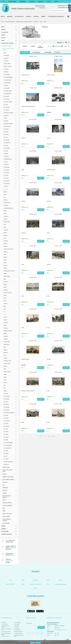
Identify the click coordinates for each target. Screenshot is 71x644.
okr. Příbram (6, 404)
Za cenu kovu (5, 32)
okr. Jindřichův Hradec (8, 124)
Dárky (3, 40)
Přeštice (5, 325)
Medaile (3, 29)
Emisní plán (17, 624)
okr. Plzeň (36, 22)
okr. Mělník (6, 154)
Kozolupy (6, 241)
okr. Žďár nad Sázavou (8, 462)
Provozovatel (18, 630)
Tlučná (5, 355)
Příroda (4, 500)
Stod (5, 347)
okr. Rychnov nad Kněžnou (9, 413)
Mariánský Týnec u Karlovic (9, 271)
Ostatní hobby (5, 531)
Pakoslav (6, 303)
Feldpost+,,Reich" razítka (8, 477)
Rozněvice (6, 336)
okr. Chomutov (7, 107)
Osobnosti (5, 490)
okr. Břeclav (6, 72)
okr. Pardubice (7, 181)
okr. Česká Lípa (7, 74)
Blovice (5, 194)
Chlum (5, 214)
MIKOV (61, 580)
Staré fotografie (6, 523)
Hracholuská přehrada (8, 208)
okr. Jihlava (6, 121)
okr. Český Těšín (7, 83)
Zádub (5, 377)
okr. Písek (6, 186)
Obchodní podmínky (7, 632)
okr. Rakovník (6, 407)
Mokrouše (6, 282)
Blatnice (5, 192)
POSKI (36, 588)
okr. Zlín (5, 456)
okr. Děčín (6, 85)
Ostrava (3, 38)
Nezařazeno (6, 464)
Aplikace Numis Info (19, 631)
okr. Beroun (6, 58)
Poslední (53, 436)
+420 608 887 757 (63, 7)
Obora (5, 298)
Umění (4, 511)
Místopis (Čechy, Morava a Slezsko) (24, 22)
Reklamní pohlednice (7, 503)
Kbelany (5, 233)
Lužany (5, 263)
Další (49, 436)
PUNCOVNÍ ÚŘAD (11, 584)
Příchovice (6, 328)
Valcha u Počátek (7, 372)
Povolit (33, 643)
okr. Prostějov (6, 399)
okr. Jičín (5, 118)
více (51, 641)
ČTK (48, 584)
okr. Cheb (6, 104)
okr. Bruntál (6, 69)
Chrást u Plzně (7, 222)
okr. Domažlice (7, 88)
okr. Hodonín (6, 96)
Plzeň (41, 22)
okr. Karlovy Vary (7, 126)
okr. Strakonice (7, 421)
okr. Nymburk (6, 170)
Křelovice (6, 252)
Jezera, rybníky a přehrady (8, 479)
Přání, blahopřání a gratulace (7, 497)
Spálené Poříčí (7, 342)
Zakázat (38, 643)
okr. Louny (6, 151)
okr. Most (6, 162)
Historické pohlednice (10, 22)
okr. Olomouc (6, 173)
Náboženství (5, 488)
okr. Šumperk (6, 426)
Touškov (5, 358)
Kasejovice (6, 230)
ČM (10, 580)
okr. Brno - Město (7, 64)
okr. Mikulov (6, 156)
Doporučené (25, 52)
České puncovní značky (5, 626)
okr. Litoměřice (7, 148)
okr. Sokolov (6, 418)
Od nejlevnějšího (36, 52)
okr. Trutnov (6, 437)
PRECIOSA (35, 580)
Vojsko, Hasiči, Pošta (7, 514)
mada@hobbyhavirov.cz (62, 5)
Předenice (6, 323)
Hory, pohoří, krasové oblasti (7, 471)
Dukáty (3, 35)
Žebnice (5, 383)
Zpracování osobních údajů (19, 636)
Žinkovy (5, 391)
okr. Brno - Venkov (7, 66)
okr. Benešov (6, 55)
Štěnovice (6, 353)
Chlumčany (6, 216)
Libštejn (5, 257)
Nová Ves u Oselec (8, 293)
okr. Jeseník (6, 115)
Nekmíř (5, 287)
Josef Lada (5, 482)
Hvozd (5, 211)
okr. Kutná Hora (7, 143)
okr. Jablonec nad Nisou (9, 113)
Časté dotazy (5, 624)
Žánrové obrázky (6, 516)
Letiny (5, 254)
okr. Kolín (6, 137)
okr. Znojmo (6, 459)
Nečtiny (5, 284)
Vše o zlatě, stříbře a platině (6, 634)
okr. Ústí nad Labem (8, 445)
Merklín (5, 274)
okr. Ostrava (6, 178)
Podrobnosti (66, 115)
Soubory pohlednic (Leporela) (7, 520)
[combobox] (69, 42)
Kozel (5, 238)
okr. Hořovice (6, 99)
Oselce (5, 301)
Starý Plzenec (6, 344)
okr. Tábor (6, 429)
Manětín (5, 268)
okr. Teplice (6, 434)
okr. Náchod (6, 164)
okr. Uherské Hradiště (8, 443)
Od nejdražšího (48, 52)
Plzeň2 (5, 317)
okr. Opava (6, 175)
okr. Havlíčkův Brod (8, 94)
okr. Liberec (6, 145)
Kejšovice (6, 235)
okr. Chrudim (6, 110)
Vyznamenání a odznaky (7, 43)
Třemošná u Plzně (7, 361)
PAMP (23, 584)
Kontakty (17, 628)
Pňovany (6, 320)
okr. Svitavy (6, 423)
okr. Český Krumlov (8, 80)
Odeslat (41, 627)
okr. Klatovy (6, 134)
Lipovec (5, 260)
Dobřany (5, 200)
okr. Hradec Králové (8, 102)
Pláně (5, 306)
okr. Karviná (6, 129)
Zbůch (5, 380)
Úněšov (5, 366)
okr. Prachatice (7, 396)
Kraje (5, 53)
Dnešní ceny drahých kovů (6, 629)
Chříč (5, 224)
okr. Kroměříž (6, 140)
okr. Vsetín (6, 451)
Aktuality (4, 622)
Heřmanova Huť (7, 203)
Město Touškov (7, 276)
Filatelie (3, 526)
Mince (3, 27)
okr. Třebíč (6, 440)
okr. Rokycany (7, 410)
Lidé (3, 485)
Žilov (5, 388)
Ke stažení (17, 626)
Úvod (2, 22)
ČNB (23, 580)
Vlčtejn (5, 374)
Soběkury (6, 339)
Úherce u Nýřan (7, 363)
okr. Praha (6, 393)
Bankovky (4, 529)
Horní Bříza (6, 205)
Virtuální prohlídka (19, 633)
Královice (6, 246)
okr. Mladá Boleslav (8, 159)
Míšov (5, 279)
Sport (4, 508)
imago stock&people (61, 584)
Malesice (6, 265)
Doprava (4, 474)
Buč (4, 197)
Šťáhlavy (5, 350)
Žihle (5, 385)
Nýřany (5, 295)
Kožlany (5, 244)
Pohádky (4, 493)
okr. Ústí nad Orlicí (7, 448)
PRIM (48, 580)
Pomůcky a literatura (7, 534)
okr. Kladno (6, 132)
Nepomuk (6, 290)
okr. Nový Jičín (6, 167)
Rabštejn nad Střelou (8, 331)
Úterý (5, 369)
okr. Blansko (6, 61)
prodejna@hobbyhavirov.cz (60, 630)
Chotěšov (6, 219)
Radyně (5, 333)
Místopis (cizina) (6, 467)
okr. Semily (6, 415)
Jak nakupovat (18, 622)
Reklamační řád (6, 636)
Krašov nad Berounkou (8, 249)
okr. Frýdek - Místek (8, 91)
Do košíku (41, 83)
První (37, 436)
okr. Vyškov (6, 453)
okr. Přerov (6, 402)
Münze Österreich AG (36, 584)
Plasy (5, 309)
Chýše (5, 227)
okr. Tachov (6, 432)
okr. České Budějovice (8, 77)
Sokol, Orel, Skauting (7, 505)
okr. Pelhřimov (7, 184)
